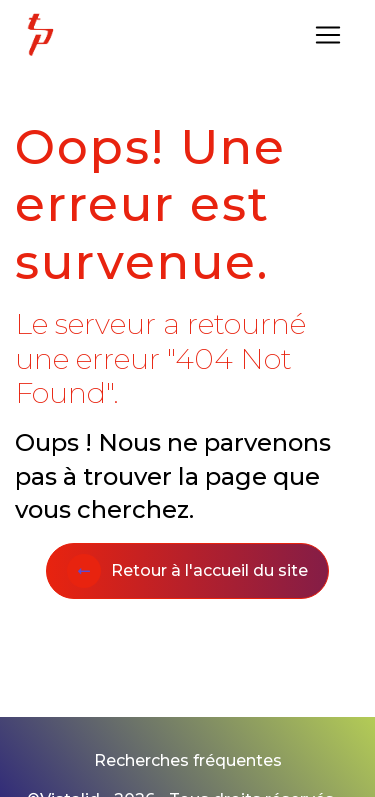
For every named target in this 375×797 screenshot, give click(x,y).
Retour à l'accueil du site (187, 571)
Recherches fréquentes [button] (188, 760)
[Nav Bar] (328, 35)
